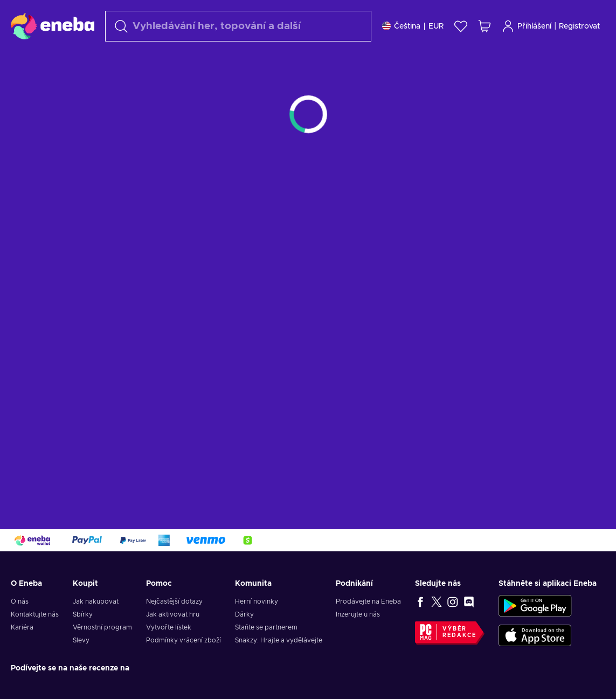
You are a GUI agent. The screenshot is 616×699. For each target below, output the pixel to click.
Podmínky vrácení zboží (184, 640)
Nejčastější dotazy (174, 601)
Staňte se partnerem (266, 627)
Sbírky (83, 614)
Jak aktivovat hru (173, 614)
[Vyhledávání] (238, 26)
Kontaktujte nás (35, 614)
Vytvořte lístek (169, 627)
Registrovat (579, 26)
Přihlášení (527, 26)
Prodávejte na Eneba (368, 601)
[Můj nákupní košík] (485, 26)
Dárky (244, 614)
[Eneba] (53, 26)
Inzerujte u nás (358, 614)
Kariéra (22, 627)
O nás (20, 601)
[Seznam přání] (461, 26)
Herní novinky (257, 601)
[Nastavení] (413, 26)
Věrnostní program (102, 627)
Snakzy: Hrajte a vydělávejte (279, 640)
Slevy (81, 640)
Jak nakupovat (96, 601)
